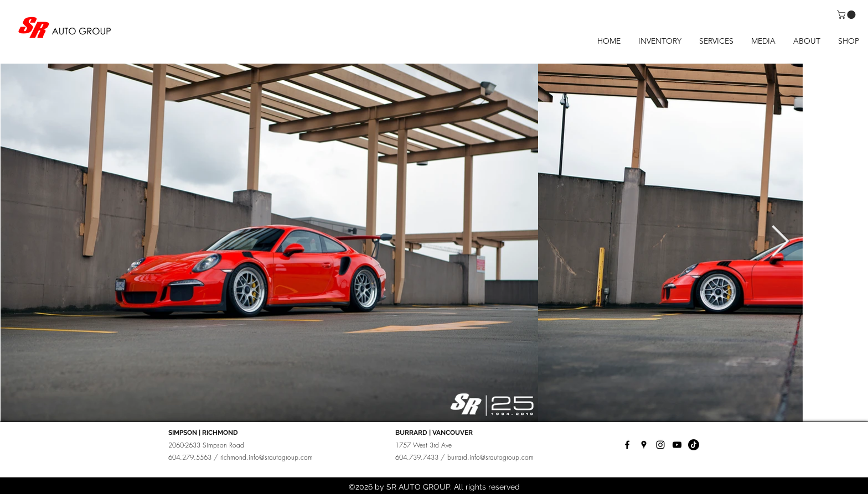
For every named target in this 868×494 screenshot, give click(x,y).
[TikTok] (694, 445)
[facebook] (627, 445)
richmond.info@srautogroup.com (267, 457)
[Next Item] (780, 242)
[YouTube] (677, 445)
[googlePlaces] (644, 445)
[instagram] (660, 445)
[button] (847, 15)
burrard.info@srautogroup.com (490, 457)
